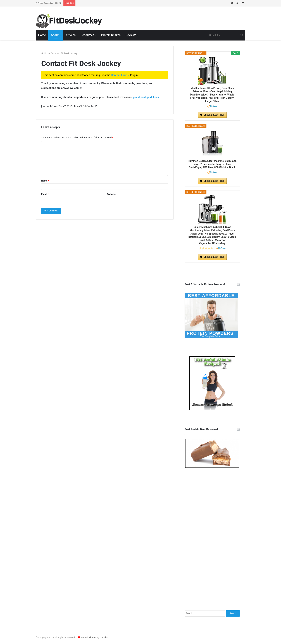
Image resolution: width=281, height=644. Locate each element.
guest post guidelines (146, 97)
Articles (71, 35)
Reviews (131, 35)
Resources (87, 35)
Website (111, 194)
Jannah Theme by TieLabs (94, 637)
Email (45, 194)
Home (42, 35)
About (55, 35)
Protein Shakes (111, 35)
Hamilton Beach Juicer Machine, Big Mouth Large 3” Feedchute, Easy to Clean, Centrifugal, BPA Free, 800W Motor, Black (212, 164)
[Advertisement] (212, 539)
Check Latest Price (214, 115)
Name (45, 181)
